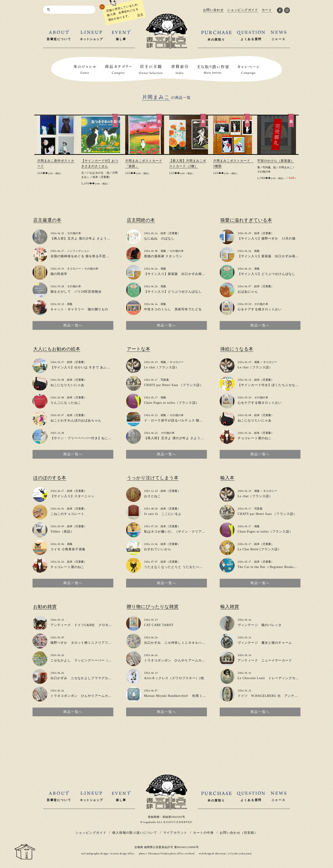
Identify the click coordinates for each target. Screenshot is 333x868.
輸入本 (227, 478)
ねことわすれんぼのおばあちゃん (76, 420)
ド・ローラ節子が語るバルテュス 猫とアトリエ (180, 420)
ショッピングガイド (91, 833)
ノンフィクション (78, 251)
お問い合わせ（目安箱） (239, 833)
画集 (70, 304)
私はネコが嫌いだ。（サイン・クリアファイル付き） (185, 532)
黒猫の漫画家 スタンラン (163, 256)
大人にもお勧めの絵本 (57, 349)
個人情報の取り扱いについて (135, 833)
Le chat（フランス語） (161, 367)
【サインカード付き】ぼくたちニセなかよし (272, 385)
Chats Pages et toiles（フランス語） (172, 403)
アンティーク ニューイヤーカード (265, 660)
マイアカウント (175, 833)
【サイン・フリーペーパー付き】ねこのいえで (86, 438)
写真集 (165, 380)
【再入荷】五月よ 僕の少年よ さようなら (82, 239)
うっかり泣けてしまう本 (153, 478)
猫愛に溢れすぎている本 (246, 220)
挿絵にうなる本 (237, 349)
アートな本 (139, 349)
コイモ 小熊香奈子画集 (68, 549)
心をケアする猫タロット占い (260, 309)
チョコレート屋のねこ (255, 438)
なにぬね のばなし (159, 239)
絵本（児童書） (102, 177)
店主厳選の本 (47, 220)
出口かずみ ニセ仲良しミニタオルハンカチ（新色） (185, 643)
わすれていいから (158, 549)
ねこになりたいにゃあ (67, 385)
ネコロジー (74, 269)
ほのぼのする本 (50, 478)
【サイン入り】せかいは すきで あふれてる (84, 367)
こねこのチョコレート (67, 514)
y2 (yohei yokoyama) (240, 853)
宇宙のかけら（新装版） (276, 161)
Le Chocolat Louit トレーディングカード (270, 678)
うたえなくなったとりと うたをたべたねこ (177, 567)
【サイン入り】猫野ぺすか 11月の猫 (267, 239)
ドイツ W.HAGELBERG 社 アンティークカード (276, 696)
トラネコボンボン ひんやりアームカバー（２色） (90, 696)
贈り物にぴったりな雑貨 (153, 607)
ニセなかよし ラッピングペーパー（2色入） (85, 660)
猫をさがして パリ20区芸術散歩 (76, 292)
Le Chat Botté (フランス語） (259, 549)
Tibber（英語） (62, 532)
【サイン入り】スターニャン (73, 496)
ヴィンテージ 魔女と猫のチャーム (265, 643)
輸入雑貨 (230, 607)
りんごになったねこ (66, 403)
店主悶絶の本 (141, 220)
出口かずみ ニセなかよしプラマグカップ (83, 678)
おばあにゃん (248, 292)
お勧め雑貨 (45, 607)
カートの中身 (203, 833)
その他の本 (264, 172)
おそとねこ (153, 496)
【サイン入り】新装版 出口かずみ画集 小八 (180, 274)
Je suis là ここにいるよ (163, 514)
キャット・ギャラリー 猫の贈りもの (79, 309)
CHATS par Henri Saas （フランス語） (174, 385)
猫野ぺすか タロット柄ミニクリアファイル (84, 643)
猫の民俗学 (59, 274)
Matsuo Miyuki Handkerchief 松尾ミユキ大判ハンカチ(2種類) (193, 696)
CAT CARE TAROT (159, 625)
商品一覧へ (73, 325)
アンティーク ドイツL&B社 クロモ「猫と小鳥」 (90, 625)
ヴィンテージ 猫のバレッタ (260, 625)
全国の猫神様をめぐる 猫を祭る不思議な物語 (85, 256)
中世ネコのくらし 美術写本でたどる (173, 309)
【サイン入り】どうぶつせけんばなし (173, 292)
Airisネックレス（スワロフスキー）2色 (174, 678)
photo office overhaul (182, 853)
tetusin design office (123, 853)
